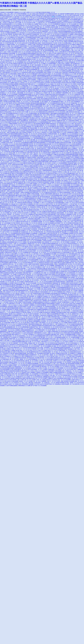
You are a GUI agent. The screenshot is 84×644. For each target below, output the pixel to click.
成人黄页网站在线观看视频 (58, 110)
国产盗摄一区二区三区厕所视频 (35, 71)
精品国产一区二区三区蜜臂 (65, 299)
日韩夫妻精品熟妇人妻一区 (75, 254)
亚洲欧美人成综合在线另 (38, 67)
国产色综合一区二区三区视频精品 (47, 62)
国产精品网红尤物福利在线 (15, 378)
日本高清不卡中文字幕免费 (77, 91)
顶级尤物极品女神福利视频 (57, 113)
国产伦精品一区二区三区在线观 (53, 74)
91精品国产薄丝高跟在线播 (20, 320)
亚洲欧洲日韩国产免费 (25, 84)
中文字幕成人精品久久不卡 (56, 340)
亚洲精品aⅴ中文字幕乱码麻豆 (17, 37)
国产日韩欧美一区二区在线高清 (12, 238)
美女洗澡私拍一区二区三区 (42, 172)
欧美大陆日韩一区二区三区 (64, 235)
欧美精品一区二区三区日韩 (14, 112)
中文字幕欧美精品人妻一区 (7, 359)
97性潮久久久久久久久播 (73, 36)
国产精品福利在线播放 (78, 140)
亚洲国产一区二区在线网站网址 (12, 18)
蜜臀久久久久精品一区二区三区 (22, 254)
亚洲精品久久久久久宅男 (63, 191)
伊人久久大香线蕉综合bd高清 (24, 72)
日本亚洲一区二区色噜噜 (6, 20)
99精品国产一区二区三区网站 (20, 343)
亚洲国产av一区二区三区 (59, 270)
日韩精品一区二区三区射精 (46, 179)
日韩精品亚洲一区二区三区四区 (25, 257)
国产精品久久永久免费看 (71, 321)
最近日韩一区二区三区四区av (47, 165)
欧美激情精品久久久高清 (66, 210)
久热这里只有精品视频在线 (41, 56)
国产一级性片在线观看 (9, 132)
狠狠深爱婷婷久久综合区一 (7, 244)
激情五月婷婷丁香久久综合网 (22, 34)
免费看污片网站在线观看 (76, 34)
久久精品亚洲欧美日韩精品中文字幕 (59, 151)
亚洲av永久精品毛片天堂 (41, 129)
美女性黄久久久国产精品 (30, 213)
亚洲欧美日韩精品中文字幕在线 (18, 312)
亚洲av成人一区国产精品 (47, 148)
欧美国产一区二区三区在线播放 (43, 346)
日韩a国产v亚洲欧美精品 (26, 169)
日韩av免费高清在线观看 (74, 106)
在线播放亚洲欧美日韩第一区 (34, 90)
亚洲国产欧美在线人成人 (13, 122)
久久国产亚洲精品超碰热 (50, 235)
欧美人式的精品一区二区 (48, 277)
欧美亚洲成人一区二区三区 (26, 336)
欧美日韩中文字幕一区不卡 (20, 267)
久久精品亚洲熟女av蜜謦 (31, 27)
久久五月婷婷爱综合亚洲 (59, 156)
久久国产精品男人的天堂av (11, 103)
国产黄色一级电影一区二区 (51, 355)
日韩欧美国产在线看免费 (68, 72)
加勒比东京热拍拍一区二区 (41, 331)
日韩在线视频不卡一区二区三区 (21, 147)
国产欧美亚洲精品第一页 (46, 197)
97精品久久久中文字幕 (35, 17)
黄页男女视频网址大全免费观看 (29, 233)
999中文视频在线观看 (32, 141)
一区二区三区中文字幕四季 (29, 349)
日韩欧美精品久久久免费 (24, 386)
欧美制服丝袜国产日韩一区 (73, 173)
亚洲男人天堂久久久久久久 (17, 50)
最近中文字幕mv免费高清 (55, 53)
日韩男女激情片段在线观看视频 (11, 230)
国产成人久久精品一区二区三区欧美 (68, 84)
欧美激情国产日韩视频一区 (50, 182)
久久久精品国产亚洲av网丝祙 (13, 129)
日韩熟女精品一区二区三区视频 (29, 86)
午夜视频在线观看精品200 (26, 59)
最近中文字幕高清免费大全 (65, 252)
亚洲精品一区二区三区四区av (29, 258)
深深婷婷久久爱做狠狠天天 (67, 214)
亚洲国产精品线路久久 (15, 217)
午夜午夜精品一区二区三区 (67, 208)
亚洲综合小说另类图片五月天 (48, 320)
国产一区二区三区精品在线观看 (62, 20)
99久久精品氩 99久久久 (71, 110)
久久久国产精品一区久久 (52, 52)
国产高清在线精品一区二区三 (35, 369)
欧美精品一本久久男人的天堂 (43, 245)
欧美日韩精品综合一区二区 (11, 184)
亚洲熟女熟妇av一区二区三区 (71, 43)
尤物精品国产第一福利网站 (45, 156)
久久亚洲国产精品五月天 (14, 283)
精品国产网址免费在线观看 (61, 148)
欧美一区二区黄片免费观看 (15, 99)
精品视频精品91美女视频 (33, 20)
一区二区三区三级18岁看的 (58, 150)
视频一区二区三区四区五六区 (56, 333)
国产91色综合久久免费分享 (14, 49)
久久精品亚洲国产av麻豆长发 (45, 233)
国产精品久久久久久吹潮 (76, 374)
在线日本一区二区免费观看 (15, 55)
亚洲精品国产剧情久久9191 (58, 86)
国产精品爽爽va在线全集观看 (44, 49)
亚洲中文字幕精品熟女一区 (73, 276)
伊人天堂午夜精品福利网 (34, 46)
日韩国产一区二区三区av (63, 15)
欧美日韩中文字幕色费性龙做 (30, 43)
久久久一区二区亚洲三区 (64, 251)
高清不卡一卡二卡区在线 (16, 61)
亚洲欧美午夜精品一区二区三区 (46, 200)
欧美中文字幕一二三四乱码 (35, 23)
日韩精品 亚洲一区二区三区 (24, 74)
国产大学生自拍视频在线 (76, 23)
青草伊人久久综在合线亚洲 (45, 201)
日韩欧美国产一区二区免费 (10, 274)
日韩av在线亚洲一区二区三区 (49, 242)
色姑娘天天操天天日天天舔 (63, 23)
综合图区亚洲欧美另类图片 (17, 151)
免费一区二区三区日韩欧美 (19, 153)
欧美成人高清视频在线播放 (72, 26)
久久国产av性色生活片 (48, 33)
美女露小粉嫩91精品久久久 (14, 86)
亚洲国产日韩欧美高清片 (6, 252)
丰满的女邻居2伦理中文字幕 (61, 28)
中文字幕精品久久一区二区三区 (16, 364)
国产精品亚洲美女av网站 (43, 279)
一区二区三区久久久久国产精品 (30, 317)
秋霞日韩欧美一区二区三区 (21, 369)
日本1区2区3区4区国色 (17, 108)
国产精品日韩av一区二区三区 (37, 290)
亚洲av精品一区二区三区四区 (23, 100)
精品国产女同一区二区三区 (70, 247)
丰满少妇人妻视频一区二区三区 (51, 249)
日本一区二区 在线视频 (45, 154)
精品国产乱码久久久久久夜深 (35, 368)
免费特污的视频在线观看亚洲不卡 (58, 372)
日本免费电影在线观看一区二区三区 (40, 222)
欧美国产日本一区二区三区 (43, 108)
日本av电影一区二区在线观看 (48, 273)
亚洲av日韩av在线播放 (17, 175)
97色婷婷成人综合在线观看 (34, 320)
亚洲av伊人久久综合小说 (77, 39)
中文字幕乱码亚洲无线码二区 (56, 187)
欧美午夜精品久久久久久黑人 (7, 355)
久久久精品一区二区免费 (25, 181)
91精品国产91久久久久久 (64, 96)
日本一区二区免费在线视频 (16, 109)
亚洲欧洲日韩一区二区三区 (54, 112)
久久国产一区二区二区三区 (54, 59)
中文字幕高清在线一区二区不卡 (46, 374)
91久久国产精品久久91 (22, 33)
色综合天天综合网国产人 (56, 109)
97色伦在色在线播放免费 (22, 146)
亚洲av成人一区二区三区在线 (20, 36)
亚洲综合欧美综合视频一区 (67, 143)
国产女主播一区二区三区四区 (33, 342)
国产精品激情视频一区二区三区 (69, 216)
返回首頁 (60, 17)
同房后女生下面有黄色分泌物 (40, 169)
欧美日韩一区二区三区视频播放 (60, 233)
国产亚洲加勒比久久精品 (20, 90)
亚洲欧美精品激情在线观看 (47, 264)
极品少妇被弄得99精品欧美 (70, 162)
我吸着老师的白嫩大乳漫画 (15, 195)
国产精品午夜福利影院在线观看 (70, 135)
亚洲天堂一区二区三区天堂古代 (28, 26)
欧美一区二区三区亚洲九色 (49, 343)
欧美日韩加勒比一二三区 (13, 115)
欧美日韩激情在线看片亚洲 (48, 326)
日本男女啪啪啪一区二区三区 (63, 368)
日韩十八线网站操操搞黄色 (45, 170)
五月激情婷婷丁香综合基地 (51, 21)
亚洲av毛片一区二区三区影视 (20, 178)
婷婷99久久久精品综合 (51, 302)
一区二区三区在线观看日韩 (7, 179)
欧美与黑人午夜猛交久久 (56, 257)
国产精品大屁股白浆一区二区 (42, 125)
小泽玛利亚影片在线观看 (27, 384)
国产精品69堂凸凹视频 (33, 40)
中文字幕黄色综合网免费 (21, 324)
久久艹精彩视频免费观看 (37, 138)
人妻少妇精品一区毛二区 (77, 118)
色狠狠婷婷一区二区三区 (30, 108)
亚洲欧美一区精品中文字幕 (26, 301)
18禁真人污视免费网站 (59, 264)
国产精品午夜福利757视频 (61, 127)
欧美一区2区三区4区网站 (45, 220)
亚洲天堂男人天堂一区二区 (33, 64)
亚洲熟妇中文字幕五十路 (52, 175)
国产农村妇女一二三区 (67, 204)
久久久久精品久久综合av (17, 266)
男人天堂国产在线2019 (60, 178)
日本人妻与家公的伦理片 (41, 134)
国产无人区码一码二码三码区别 (73, 264)
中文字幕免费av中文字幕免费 (48, 288)
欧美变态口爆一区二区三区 (29, 187)
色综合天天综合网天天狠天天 (57, 157)
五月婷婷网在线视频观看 (48, 178)
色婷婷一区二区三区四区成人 (15, 81)
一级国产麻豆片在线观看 (8, 290)
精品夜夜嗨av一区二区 (55, 307)
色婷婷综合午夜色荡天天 (67, 116)
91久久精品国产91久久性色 (75, 274)
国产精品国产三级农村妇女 (70, 261)
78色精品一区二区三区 (28, 81)
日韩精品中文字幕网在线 (17, 28)
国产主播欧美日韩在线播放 (58, 154)
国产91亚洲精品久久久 (31, 334)
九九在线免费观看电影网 (62, 288)
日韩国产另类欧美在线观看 (25, 302)
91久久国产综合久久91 (77, 96)
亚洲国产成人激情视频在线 (41, 160)
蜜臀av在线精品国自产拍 (19, 279)
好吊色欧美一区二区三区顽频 (60, 323)
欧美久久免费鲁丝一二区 (74, 148)
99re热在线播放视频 (9, 96)
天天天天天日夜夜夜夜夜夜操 (44, 283)
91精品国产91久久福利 (6, 91)
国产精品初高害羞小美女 (54, 99)
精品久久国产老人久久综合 (39, 118)
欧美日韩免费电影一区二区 (24, 14)
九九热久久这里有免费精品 (35, 178)
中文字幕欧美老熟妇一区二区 (7, 21)
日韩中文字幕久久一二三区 (43, 185)
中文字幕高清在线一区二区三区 (20, 367)
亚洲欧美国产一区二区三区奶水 (50, 31)
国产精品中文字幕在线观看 (16, 173)
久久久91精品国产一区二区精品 (59, 185)
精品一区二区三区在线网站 (51, 299)
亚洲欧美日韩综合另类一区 (71, 115)
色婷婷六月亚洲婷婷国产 (57, 245)
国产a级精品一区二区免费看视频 (57, 26)
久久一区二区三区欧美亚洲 (15, 361)
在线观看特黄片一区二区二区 (36, 355)
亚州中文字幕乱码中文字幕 (74, 200)
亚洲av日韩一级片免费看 (18, 374)
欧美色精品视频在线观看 (8, 368)
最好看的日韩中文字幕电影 (58, 271)
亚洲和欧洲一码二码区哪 (32, 127)
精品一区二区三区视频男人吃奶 (37, 298)
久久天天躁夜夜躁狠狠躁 (42, 122)
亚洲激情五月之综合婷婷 (43, 78)
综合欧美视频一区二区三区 (15, 53)
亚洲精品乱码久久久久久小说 (43, 271)
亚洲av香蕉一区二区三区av (21, 188)
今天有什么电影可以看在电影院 (19, 30)
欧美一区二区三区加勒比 (18, 282)
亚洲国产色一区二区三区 (29, 208)
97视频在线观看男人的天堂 (15, 124)
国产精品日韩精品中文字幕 (40, 214)
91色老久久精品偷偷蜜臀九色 (51, 308)
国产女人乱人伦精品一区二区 (51, 84)
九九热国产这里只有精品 (49, 274)
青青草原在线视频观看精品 (65, 31)
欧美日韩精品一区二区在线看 (47, 36)
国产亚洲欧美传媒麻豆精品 (51, 18)
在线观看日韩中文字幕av (35, 119)
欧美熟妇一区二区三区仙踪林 (55, 129)
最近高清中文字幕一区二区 (72, 80)
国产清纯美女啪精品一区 (18, 27)
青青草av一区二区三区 (45, 285)
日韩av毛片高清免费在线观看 (31, 62)
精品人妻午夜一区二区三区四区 (40, 42)
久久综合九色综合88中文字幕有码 (34, 182)
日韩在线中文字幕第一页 (19, 270)
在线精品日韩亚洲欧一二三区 (48, 255)
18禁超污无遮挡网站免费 (70, 42)
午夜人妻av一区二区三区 (56, 375)
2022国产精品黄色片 (16, 333)
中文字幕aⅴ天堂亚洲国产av (50, 39)
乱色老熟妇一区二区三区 (9, 144)
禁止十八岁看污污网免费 (50, 138)
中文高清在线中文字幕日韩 (29, 77)
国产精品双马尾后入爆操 (66, 146)
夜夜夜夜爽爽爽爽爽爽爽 (6, 318)
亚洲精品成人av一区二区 (68, 248)
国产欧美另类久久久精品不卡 (31, 337)
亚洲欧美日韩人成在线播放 (19, 88)
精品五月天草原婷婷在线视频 (29, 49)
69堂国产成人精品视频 (71, 153)
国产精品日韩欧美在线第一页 (20, 40)
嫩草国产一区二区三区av (72, 46)
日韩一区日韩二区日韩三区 (11, 39)
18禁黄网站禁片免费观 (72, 132)
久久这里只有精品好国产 (6, 17)
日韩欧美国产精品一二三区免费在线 (31, 273)
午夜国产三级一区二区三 (49, 93)
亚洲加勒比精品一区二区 (69, 375)
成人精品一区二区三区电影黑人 (14, 207)
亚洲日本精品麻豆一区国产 (26, 315)
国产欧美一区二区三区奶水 (57, 69)
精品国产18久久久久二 (58, 141)
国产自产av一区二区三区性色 (18, 127)
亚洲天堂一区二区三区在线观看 (46, 223)
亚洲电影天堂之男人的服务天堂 (23, 118)
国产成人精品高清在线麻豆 (67, 345)
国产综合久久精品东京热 (71, 86)
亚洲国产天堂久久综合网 (42, 37)
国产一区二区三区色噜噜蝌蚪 (56, 61)
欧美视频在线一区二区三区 (75, 62)
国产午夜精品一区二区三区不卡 (17, 185)
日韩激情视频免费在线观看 (25, 94)
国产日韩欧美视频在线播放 (17, 156)
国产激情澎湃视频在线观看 (15, 134)
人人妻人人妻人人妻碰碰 (77, 269)
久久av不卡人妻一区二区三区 (34, 31)
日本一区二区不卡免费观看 (55, 292)
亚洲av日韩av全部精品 (21, 132)
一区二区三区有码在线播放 (17, 311)
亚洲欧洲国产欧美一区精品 (57, 334)
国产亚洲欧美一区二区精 (25, 230)
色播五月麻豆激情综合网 (28, 378)
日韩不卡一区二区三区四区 (41, 131)
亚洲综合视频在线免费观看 (64, 289)
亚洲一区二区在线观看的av (21, 244)
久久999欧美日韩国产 (46, 153)
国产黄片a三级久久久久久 (17, 220)
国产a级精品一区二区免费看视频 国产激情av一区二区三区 (56, 102)
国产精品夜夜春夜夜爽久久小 (7, 24)
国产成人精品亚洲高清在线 (61, 45)
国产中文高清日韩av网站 (38, 299)
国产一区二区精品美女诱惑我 (19, 203)
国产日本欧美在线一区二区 (77, 15)
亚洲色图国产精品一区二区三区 (63, 266)
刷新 (53, 17)
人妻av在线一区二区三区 (75, 151)
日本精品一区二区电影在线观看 (61, 50)
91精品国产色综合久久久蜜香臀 (28, 75)
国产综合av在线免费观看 (10, 257)
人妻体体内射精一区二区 (72, 282)
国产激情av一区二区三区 (66, 140)
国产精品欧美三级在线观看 (71, 68)
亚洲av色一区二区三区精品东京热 (41, 257)
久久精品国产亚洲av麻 (29, 175)
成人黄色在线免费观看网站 (45, 141)
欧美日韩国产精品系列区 (36, 176)
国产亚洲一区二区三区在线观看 (65, 229)
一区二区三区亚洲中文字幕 (43, 213)
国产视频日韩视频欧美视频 (8, 176)
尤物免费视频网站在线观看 (43, 75)
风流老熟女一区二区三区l (58, 80)
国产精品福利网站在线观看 (73, 364)
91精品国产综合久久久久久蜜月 (66, 124)
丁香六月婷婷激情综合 (57, 201)
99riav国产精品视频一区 (35, 102)
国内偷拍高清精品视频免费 (38, 103)
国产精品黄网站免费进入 (44, 113)
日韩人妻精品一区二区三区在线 (69, 181)
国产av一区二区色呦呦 (7, 267)
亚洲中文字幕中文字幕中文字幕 (53, 336)
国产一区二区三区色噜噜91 (14, 162)
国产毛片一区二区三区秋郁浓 (56, 68)
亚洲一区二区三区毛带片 (33, 280)
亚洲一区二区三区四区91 (76, 176)
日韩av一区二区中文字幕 (42, 26)
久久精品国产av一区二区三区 (22, 314)
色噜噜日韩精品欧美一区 (52, 124)
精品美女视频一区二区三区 (58, 27)
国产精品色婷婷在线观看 (36, 106)
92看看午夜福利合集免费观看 (39, 181)
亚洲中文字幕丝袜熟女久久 (36, 236)
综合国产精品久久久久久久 (67, 131)
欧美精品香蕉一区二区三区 (43, 97)
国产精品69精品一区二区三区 (21, 286)
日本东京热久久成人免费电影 (72, 125)
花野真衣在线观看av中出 (6, 31)
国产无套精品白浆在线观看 (8, 118)
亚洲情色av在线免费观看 (8, 242)
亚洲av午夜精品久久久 (68, 292)
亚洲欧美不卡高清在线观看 (41, 292)
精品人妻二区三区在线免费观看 (58, 108)
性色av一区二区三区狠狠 (46, 166)
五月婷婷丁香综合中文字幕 (11, 302)
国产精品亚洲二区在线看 (33, 358)
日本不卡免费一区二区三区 (21, 23)
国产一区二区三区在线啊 (44, 69)
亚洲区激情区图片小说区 (53, 214)
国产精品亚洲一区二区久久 (76, 320)
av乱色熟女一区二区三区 (47, 321)
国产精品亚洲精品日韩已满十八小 (73, 295)
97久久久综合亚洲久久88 (62, 30)
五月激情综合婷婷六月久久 (13, 169)
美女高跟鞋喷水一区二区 (22, 191)
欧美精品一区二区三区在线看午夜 (56, 169)
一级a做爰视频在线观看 (59, 166)
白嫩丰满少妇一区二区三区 (59, 194)
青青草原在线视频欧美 (42, 189)
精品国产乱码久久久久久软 (15, 163)
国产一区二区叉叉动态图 (70, 329)
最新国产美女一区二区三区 (35, 244)
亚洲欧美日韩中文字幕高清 (45, 173)
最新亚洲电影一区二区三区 (71, 378)
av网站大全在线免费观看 (52, 314)
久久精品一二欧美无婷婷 (28, 47)
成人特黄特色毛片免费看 (44, 261)
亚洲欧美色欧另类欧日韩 (51, 94)
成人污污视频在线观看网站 (9, 33)
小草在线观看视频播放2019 (35, 226)
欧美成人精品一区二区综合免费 (71, 129)
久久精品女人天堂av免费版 (28, 162)
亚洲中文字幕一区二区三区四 (53, 204)
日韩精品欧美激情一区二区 (55, 134)
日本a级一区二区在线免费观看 (59, 163)
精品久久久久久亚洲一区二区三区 (46, 88)
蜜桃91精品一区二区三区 (26, 238)
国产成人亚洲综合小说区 (75, 28)
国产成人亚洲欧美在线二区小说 (54, 168)
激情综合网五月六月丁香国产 (14, 197)
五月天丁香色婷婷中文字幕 (12, 345)
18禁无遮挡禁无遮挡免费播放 (52, 345)
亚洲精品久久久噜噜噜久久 (77, 353)
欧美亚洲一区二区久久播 (11, 293)
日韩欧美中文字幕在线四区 (54, 216)
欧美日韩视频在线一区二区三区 (66, 293)
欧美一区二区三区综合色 (10, 226)
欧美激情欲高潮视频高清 (61, 36)
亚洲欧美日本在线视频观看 (30, 69)
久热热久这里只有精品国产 (38, 14)
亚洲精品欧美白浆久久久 (71, 166)
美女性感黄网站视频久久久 (77, 20)
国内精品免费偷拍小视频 (65, 118)
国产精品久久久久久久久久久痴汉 (62, 137)
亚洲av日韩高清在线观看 (40, 248)
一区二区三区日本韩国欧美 (72, 239)
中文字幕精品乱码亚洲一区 (52, 14)
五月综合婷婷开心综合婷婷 (43, 83)
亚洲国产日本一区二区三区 (59, 153)
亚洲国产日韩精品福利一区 (50, 369)
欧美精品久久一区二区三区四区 (8, 93)
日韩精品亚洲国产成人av (14, 247)
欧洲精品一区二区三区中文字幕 (50, 226)
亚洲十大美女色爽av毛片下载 (72, 69)
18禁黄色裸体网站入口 (70, 207)
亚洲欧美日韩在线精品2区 (68, 59)
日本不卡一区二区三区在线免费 (36, 21)
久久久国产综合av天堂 (30, 159)
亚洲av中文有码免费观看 (56, 261)
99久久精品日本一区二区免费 (68, 307)
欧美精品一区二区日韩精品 (53, 58)
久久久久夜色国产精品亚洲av (63, 225)
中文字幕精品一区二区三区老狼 (23, 24)
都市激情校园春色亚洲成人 (76, 296)
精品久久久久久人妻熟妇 (65, 100)
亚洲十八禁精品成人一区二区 (69, 371)
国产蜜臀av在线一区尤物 (62, 62)
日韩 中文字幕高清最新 (11, 74)
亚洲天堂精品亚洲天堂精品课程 (10, 42)
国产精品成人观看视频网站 (72, 156)
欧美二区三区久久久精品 (8, 254)
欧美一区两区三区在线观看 (11, 52)
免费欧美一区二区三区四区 (23, 105)
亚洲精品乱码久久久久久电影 (31, 170)
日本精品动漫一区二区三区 (39, 230)
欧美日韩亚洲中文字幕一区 (32, 179)
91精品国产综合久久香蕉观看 (36, 146)
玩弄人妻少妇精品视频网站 (15, 47)
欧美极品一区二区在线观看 (40, 121)
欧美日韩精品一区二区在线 (41, 329)
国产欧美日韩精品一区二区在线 (8, 148)
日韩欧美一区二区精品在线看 (49, 191)
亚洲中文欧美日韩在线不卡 (73, 283)
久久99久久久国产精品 (67, 99)
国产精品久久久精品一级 (6, 46)
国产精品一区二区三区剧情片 (26, 329)
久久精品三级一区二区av (26, 380)
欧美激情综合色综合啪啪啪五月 (11, 206)
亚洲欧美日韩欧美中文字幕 (20, 64)
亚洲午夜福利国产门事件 (53, 140)
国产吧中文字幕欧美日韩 (43, 159)
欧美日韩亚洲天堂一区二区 (12, 301)
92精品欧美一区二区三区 (21, 21)
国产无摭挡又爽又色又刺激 (58, 263)
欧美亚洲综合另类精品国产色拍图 (45, 45)
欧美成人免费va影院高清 (68, 112)
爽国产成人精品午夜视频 (62, 90)
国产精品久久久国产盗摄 (69, 109)
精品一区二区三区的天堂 (28, 339)
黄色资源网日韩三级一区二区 (51, 100)
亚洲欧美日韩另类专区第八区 (23, 222)
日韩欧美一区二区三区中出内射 (51, 146)
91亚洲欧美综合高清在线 (50, 192)
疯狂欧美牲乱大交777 (78, 146)
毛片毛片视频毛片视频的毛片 (75, 45)
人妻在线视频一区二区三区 (23, 93)
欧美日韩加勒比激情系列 (59, 282)
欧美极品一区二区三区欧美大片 (63, 367)
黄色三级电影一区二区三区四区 (63, 267)
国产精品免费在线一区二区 (76, 30)
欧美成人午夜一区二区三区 (60, 197)
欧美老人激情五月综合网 (61, 40)
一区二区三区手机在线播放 (46, 282)
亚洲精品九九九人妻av (36, 211)
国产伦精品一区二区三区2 (18, 201)
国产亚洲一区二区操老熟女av (15, 248)
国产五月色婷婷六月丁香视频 (16, 337)
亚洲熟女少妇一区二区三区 (15, 87)
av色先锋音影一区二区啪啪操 (57, 125)
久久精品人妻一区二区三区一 (70, 172)
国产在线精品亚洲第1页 (37, 293)
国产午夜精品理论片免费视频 (48, 17)
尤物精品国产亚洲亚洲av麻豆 (35, 30)
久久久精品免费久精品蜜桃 (46, 20)
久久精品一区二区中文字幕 (71, 203)
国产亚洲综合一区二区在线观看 (62, 286)
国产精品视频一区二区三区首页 (41, 68)
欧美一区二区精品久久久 (37, 93)
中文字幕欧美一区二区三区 (19, 31)
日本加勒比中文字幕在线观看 (17, 110)
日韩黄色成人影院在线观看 (57, 213)
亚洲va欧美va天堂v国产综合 (76, 90)
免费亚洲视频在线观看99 (63, 176)
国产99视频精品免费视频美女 (42, 309)
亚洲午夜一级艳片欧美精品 (18, 91)
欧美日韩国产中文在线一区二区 (26, 216)
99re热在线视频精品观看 (56, 195)
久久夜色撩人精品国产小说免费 (69, 219)
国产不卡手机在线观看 (39, 18)
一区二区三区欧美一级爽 (70, 213)
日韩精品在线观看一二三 (49, 241)
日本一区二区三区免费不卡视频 (32, 28)
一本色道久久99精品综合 (8, 23)
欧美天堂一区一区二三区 (71, 113)
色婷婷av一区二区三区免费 (26, 381)
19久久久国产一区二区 (48, 106)
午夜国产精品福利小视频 (68, 37)
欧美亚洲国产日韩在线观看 (15, 273)
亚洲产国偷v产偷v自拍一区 (33, 153)
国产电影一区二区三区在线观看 (29, 283)
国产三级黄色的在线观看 (35, 326)
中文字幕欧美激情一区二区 (9, 140)
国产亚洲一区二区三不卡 (51, 229)
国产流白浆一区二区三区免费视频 (14, 62)
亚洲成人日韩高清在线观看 (20, 20)
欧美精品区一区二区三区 (22, 326)
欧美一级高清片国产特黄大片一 (47, 324)
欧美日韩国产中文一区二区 (11, 15)
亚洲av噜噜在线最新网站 (39, 143)
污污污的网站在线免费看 (65, 71)
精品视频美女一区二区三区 (47, 28)
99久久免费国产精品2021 (37, 24)
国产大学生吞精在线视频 (32, 260)
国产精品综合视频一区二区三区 (36, 128)
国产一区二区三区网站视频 (17, 189)
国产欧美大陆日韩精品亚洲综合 (28, 122)
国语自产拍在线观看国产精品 (39, 72)
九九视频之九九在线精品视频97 (49, 64)
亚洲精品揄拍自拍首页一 (76, 352)
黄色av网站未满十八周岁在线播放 (55, 115)
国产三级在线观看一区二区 (25, 65)
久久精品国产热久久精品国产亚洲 (65, 138)
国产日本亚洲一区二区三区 (44, 311)
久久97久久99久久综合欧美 (33, 165)
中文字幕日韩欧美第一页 (54, 47)
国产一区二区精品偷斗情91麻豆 (64, 119)
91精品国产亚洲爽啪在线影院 (67, 14)
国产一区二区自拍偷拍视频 (34, 137)
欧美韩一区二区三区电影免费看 (69, 77)
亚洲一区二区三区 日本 (10, 105)
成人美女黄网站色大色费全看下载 (61, 91)
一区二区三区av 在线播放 (54, 116)
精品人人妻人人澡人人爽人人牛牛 (9, 14)
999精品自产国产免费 (42, 135)
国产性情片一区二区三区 (31, 311)
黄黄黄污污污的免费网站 (6, 236)
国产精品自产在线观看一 (31, 80)
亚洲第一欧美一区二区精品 (39, 380)
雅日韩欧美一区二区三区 (20, 289)
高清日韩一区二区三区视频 (68, 103)
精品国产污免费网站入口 (64, 21)
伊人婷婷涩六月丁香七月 (32, 270)
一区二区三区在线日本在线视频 (70, 377)
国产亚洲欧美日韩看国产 (65, 18)
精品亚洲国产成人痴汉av (44, 157)
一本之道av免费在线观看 (46, 194)
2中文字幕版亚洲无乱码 (41, 112)
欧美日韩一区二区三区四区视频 (46, 127)
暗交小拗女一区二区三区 (6, 40)
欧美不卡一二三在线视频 (37, 84)
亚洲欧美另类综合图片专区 (69, 55)
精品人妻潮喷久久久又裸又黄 (69, 228)
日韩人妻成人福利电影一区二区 (70, 78)
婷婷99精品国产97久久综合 (9, 72)
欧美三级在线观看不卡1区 (22, 249)
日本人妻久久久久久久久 (39, 204)
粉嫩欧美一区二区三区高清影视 (70, 134)
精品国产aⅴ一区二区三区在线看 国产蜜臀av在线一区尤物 (41, 225)
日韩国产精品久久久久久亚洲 (62, 374)
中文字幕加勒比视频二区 (41, 47)
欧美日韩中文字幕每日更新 (49, 90)
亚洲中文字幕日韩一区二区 (58, 285)
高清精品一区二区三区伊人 (22, 102)
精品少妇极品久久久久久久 (49, 119)
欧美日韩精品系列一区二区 (36, 192)
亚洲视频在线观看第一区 (41, 55)
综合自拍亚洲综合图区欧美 (35, 33)
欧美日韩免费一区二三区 (68, 384)
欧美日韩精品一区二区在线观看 (35, 353)
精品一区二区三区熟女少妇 (40, 59)
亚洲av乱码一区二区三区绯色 (53, 230)
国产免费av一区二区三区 (47, 188)
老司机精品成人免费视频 (49, 312)
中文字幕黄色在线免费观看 (32, 364)
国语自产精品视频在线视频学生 (72, 187)
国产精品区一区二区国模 (42, 187)
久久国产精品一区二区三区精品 (21, 17)
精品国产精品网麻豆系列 (72, 87)
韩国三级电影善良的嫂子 (54, 206)
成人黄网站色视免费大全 (33, 166)
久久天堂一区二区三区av (15, 125)
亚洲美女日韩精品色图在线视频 (73, 285)
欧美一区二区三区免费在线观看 (29, 113)
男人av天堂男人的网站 (61, 211)
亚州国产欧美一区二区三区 (25, 42)
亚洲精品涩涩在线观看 (59, 239)
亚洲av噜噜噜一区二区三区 (77, 251)
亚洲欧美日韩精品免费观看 (29, 53)
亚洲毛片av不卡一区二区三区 (11, 68)
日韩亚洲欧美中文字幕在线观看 (67, 52)
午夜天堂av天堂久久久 (31, 279)
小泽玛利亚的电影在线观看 (52, 232)
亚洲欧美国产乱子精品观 (58, 305)
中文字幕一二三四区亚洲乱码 (73, 311)
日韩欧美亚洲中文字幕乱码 (27, 160)
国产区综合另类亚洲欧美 (32, 150)
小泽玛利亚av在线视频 (19, 179)
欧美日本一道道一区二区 (28, 61)
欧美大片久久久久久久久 (17, 198)
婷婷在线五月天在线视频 (44, 334)
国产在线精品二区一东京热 (48, 296)
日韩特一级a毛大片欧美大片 (42, 87)
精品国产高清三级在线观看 (29, 99)
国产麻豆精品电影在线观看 (34, 242)
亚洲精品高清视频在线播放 (18, 342)
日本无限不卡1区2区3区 (72, 194)
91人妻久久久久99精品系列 (47, 203)
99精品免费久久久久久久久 (41, 219)
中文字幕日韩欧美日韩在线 (31, 151)
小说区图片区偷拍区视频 (9, 102)
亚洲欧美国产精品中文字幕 (22, 106)
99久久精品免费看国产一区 (21, 96)
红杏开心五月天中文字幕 (55, 77)
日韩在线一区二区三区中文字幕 (28, 83)
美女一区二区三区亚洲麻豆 (34, 267)
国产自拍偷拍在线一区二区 (37, 34)
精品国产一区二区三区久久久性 (63, 88)
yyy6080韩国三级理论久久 (26, 68)
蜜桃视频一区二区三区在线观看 (9, 94)
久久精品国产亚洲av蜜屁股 (28, 129)
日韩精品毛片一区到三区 (70, 141)
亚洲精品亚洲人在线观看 (13, 295)
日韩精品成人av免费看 (31, 185)
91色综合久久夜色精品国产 (51, 96)
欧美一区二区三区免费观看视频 (21, 327)
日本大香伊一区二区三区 (50, 34)
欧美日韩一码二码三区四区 (35, 144)
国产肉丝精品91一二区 (30, 97)
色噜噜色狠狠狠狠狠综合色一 (22, 290)
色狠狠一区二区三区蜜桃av (74, 185)
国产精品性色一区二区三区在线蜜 (67, 24)
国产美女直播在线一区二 (13, 116)
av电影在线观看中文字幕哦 (67, 47)
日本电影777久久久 (52, 238)
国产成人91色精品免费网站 (7, 119)
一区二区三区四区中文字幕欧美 (71, 201)
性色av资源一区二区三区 (42, 53)
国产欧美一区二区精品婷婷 (67, 121)
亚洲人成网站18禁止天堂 (6, 147)
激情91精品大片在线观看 (26, 204)
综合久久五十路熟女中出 (28, 245)
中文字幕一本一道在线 (35, 148)
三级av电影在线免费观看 (26, 210)
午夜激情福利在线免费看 (24, 138)
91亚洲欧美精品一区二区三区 (19, 280)
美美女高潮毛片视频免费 (22, 144)
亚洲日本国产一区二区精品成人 (11, 299)
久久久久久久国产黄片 (70, 330)
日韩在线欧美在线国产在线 (57, 83)
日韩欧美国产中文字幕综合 (65, 355)
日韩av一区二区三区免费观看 (51, 24)
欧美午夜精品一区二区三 (40, 228)
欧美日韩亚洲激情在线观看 (60, 188)
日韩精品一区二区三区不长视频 (45, 198)
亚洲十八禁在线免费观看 (6, 270)
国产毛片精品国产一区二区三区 (38, 314)
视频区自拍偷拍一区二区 (13, 45)
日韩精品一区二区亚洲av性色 (54, 72)
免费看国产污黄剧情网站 (62, 93)
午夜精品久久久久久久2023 (47, 318)
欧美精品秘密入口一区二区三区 (66, 94)
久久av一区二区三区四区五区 (13, 168)
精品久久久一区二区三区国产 (55, 135)
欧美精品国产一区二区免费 (36, 39)
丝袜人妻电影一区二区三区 (75, 277)
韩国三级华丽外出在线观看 (45, 91)
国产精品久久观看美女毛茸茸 (11, 58)
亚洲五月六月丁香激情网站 (30, 261)
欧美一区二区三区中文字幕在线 (64, 244)
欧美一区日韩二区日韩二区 (57, 43)
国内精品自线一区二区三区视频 (62, 358)
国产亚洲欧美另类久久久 (64, 147)
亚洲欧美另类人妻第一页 (69, 359)
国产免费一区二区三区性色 (8, 326)
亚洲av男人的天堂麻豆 (19, 255)
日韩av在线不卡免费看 (31, 88)
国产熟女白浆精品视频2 (65, 175)
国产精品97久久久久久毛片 (59, 173)
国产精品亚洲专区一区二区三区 (57, 309)
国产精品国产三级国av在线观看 (21, 192)
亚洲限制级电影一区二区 (20, 141)
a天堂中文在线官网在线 (42, 77)
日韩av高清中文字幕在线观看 (11, 381)
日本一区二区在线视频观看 (49, 23)
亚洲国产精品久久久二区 (28, 87)
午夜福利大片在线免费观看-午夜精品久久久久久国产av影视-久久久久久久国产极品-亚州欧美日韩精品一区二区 (27, 12)
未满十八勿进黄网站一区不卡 (16, 170)
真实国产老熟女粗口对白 (38, 15)
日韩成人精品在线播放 (42, 99)
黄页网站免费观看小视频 (59, 198)
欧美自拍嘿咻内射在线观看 (70, 184)
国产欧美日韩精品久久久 (52, 269)
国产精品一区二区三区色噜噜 (51, 128)
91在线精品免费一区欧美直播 (63, 105)
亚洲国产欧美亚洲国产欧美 (30, 109)
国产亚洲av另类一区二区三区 (72, 170)
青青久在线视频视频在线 (66, 65)
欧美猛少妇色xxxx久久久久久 (67, 58)
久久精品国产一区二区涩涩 (49, 176)
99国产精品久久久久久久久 (8, 222)
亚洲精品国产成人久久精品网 (42, 81)
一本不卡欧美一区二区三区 (60, 179)
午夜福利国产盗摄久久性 (73, 163)
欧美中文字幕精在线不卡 (63, 34)
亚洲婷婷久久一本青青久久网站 (28, 45)
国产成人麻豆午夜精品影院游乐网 (18, 137)
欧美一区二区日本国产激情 (17, 97)
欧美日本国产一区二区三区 (13, 143)
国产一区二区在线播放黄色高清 (53, 103)
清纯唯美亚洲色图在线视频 (71, 260)
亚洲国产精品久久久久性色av (27, 371)
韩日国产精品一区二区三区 (22, 176)
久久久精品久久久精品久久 (17, 305)
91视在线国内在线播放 (33, 324)
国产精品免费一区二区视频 (66, 232)
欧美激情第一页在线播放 (33, 203)
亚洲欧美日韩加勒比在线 (28, 163)
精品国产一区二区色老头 (58, 49)
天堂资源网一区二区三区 (26, 18)
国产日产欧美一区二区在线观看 (11, 232)
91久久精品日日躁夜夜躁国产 (64, 192)
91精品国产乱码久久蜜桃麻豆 (72, 157)
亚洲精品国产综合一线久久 (40, 115)
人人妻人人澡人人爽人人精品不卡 (75, 178)
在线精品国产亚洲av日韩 (73, 197)
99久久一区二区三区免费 (13, 59)
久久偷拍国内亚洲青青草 (9, 146)
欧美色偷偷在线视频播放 (25, 299)
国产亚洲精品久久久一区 (15, 78)
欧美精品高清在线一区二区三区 (50, 144)
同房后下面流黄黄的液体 (61, 200)
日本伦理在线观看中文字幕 (7, 369)
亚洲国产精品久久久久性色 (60, 132)
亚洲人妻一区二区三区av (47, 137)
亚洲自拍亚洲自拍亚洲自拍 (12, 329)
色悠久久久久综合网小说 (37, 100)
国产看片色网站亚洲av (44, 151)
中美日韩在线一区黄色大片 (55, 55)
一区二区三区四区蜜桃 (37, 274)
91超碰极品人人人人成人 (72, 361)
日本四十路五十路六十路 (41, 61)
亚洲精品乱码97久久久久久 (71, 75)
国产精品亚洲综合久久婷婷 (39, 52)
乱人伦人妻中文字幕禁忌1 (38, 94)
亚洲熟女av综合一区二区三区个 (65, 67)
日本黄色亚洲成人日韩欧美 (75, 258)
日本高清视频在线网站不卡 (27, 116)
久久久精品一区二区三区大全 (56, 42)
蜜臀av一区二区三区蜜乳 (16, 77)
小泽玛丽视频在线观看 (30, 37)
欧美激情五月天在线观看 (28, 55)
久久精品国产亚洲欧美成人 (13, 160)
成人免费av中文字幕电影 (32, 91)
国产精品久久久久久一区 (55, 159)
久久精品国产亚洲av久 (33, 36)
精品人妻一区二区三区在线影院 (26, 56)
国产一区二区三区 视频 (46, 46)
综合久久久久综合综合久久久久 (14, 317)
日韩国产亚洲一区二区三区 (15, 339)
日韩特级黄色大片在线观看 (76, 312)
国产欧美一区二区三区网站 (47, 358)
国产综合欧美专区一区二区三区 (15, 261)
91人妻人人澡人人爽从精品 (58, 364)
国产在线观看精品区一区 (30, 271)
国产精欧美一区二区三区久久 (57, 330)
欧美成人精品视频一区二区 (59, 362)
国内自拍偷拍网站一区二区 (58, 311)
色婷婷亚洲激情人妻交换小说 (50, 147)
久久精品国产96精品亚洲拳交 (20, 46)
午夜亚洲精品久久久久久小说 (51, 71)
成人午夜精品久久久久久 (24, 293)
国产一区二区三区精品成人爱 (56, 122)
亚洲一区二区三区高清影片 (25, 52)
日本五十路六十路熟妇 (7, 192)
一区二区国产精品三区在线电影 (73, 356)
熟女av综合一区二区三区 (68, 53)
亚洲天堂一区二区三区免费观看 (21, 252)
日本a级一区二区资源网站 (55, 37)
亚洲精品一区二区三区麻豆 (40, 184)
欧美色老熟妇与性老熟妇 (24, 103)
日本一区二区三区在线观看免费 (63, 165)
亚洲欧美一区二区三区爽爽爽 (16, 69)
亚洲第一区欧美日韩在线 (44, 43)
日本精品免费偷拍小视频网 (54, 121)
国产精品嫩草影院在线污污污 (13, 113)
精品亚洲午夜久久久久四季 (33, 276)
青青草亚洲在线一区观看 (44, 109)
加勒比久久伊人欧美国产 (25, 308)
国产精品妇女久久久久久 (73, 211)
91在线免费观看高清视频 (59, 46)
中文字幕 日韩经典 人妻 (9, 34)
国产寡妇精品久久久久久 (13, 210)
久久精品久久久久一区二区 (31, 110)
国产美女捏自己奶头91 (77, 18)
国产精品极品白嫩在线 (40, 124)
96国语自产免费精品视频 (36, 105)
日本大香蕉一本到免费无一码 (66, 128)
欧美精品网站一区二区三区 (40, 210)
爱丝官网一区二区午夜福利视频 (16, 157)
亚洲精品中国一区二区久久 (39, 58)
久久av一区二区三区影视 (27, 168)
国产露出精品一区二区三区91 (14, 43)
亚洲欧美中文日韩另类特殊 (13, 26)
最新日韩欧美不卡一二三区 (18, 334)
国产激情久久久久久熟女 (28, 125)
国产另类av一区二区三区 (59, 356)
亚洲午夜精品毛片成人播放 (74, 188)
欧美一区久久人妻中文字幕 (52, 65)
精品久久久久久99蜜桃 (21, 166)
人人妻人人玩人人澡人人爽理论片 (30, 154)
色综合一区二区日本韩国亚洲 (64, 182)
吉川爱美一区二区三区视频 (13, 377)
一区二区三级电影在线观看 (57, 383)
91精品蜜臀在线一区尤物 (77, 88)
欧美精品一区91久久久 (23, 39)
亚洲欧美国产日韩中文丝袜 (38, 74)
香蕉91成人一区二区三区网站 (16, 264)
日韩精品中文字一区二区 (74, 346)
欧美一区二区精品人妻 (77, 192)
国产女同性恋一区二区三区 (11, 138)
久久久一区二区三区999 (58, 170)
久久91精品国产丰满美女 (56, 172)
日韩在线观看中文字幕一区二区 (19, 71)
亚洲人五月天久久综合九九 (71, 122)
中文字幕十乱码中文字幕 (30, 375)
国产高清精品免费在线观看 (42, 162)
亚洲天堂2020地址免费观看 (66, 298)
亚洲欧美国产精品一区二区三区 (72, 49)
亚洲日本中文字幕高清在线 (52, 298)
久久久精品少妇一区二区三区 (47, 40)
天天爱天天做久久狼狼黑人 (64, 64)
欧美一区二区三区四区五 (51, 67)
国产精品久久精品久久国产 (32, 323)
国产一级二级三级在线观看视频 (45, 50)
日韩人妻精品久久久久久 (52, 118)
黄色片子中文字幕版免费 (40, 247)
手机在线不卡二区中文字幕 (46, 356)
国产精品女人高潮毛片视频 (61, 106)
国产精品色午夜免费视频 (71, 27)
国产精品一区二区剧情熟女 (44, 27)
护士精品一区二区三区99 (40, 168)
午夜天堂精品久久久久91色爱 (69, 74)
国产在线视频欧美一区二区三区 (60, 220)
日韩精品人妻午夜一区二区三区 (44, 207)
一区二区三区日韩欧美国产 (8, 304)
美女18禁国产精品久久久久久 (14, 154)
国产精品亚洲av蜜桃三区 (51, 15)
